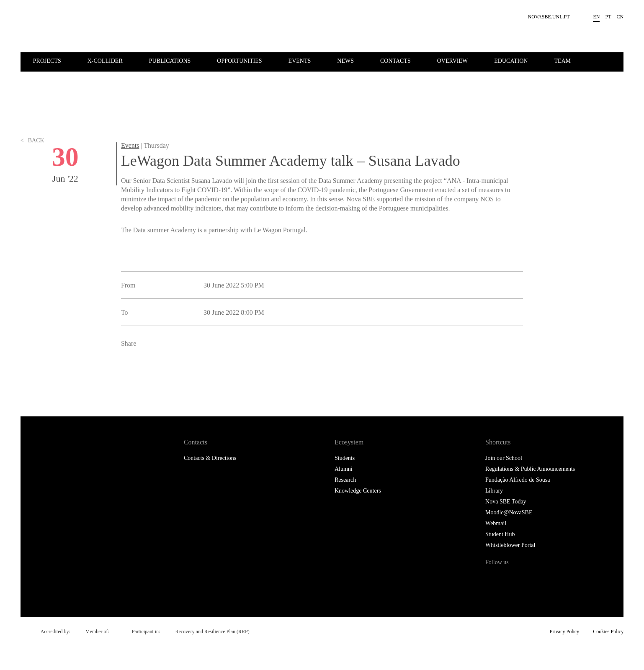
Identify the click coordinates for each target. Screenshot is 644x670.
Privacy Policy (564, 631)
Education (511, 61)
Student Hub (500, 534)
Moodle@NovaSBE (509, 512)
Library (494, 491)
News (345, 61)
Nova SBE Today (506, 502)
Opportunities (239, 61)
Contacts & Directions (210, 458)
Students (345, 458)
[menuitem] (60, 60)
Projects (47, 61)
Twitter (147, 375)
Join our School (504, 458)
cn (620, 17)
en (596, 17)
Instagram (527, 578)
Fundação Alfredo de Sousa (518, 480)
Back (32, 163)
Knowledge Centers (358, 491)
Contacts (395, 61)
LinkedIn (166, 375)
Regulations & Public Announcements (530, 469)
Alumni (344, 469)
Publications (170, 61)
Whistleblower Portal (510, 545)
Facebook (128, 375)
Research (345, 480)
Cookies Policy (608, 631)
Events (300, 61)
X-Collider (105, 61)
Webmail (496, 523)
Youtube (562, 578)
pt (608, 17)
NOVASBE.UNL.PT (549, 17)
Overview (453, 61)
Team (562, 61)
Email (184, 375)
